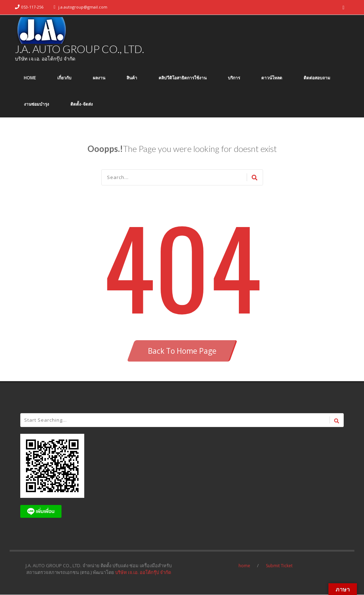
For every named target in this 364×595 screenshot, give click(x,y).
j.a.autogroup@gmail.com (83, 7)
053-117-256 (32, 7)
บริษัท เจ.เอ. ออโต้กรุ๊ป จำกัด (143, 573)
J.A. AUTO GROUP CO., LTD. (79, 49)
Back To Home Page (182, 351)
